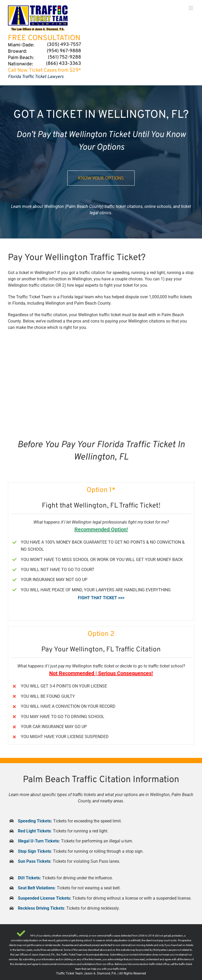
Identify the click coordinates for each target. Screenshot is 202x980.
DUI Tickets (29, 878)
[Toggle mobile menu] (191, 8)
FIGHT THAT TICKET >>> (101, 598)
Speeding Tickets (34, 821)
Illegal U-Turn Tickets (38, 841)
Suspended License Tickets (44, 898)
